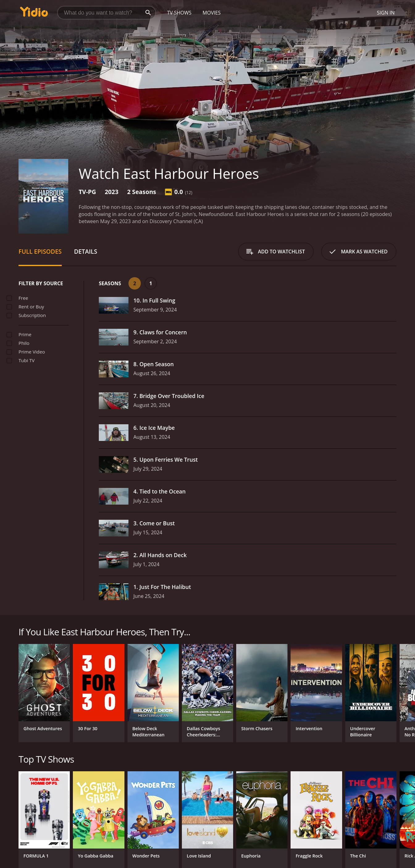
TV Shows (179, 13)
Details (86, 251)
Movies (212, 13)
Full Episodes (40, 251)
